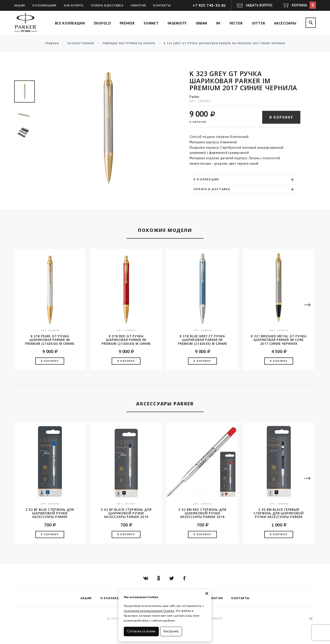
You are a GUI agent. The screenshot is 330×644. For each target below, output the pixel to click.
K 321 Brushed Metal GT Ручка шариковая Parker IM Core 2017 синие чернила (279, 340)
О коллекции (244, 179)
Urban (201, 23)
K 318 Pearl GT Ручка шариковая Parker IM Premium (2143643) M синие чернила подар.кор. (50, 340)
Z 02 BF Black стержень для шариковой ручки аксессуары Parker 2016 (126, 513)
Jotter (259, 23)
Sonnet (151, 23)
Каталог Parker (81, 43)
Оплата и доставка (107, 5)
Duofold (102, 23)
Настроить (171, 631)
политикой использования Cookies (149, 611)
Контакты (162, 5)
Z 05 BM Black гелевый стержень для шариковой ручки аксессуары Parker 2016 (279, 513)
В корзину (281, 117)
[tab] (245, 179)
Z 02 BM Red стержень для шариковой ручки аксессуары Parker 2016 (202, 513)
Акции (19, 5)
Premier (127, 23)
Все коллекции (70, 23)
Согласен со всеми (141, 631)
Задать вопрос (259, 5)
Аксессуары (285, 23)
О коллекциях (44, 5)
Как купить (74, 5)
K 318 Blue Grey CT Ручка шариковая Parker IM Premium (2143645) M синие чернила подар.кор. (203, 340)
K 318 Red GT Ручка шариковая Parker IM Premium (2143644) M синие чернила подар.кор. (126, 340)
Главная (52, 43)
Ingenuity (177, 23)
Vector (236, 23)
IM (218, 23)
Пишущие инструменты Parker (129, 43)
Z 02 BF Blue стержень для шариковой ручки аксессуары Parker (50, 513)
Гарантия (138, 5)
